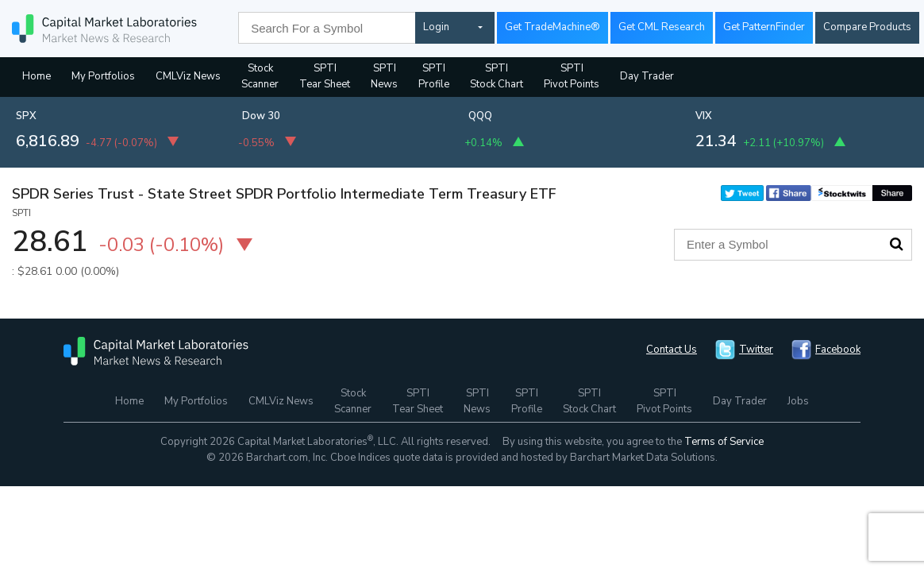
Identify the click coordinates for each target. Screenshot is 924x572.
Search (896, 244)
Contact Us (672, 350)
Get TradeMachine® (552, 27)
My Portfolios (103, 76)
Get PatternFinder (764, 27)
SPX (26, 116)
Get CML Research (662, 27)
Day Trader (647, 76)
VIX (704, 116)
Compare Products (867, 27)
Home (37, 76)
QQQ (480, 116)
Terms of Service (724, 442)
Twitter (756, 350)
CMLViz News (188, 76)
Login (436, 27)
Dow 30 (261, 116)
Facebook (838, 350)
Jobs (798, 401)
